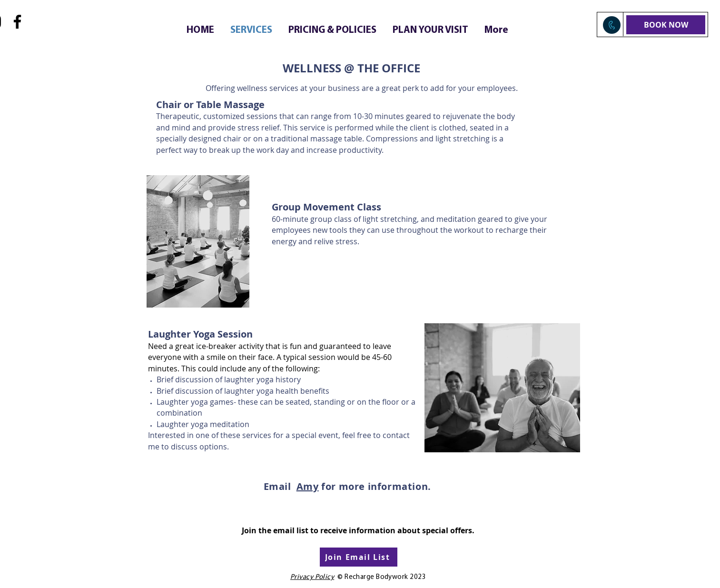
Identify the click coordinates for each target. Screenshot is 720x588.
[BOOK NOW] (666, 25)
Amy (308, 486)
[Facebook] (17, 22)
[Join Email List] (359, 557)
